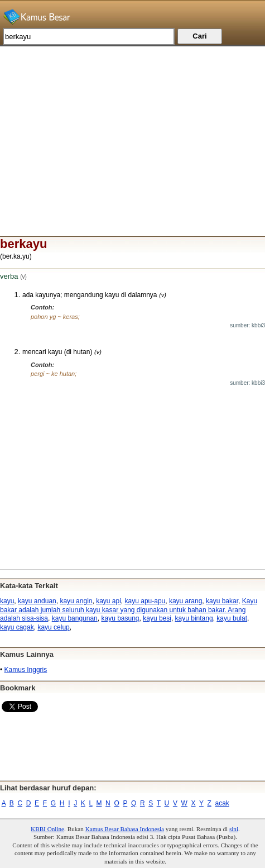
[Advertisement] (132, 125)
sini (234, 829)
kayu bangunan (75, 618)
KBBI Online (47, 829)
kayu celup (53, 627)
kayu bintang (194, 618)
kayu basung (120, 618)
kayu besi (157, 618)
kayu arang (185, 601)
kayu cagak (17, 627)
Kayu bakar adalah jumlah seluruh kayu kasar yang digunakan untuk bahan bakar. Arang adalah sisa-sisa (129, 610)
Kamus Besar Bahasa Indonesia (125, 829)
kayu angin (76, 601)
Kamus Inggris (26, 670)
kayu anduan (37, 601)
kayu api (109, 601)
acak (222, 803)
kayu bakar (222, 601)
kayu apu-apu (145, 601)
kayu (7, 601)
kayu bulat (232, 618)
